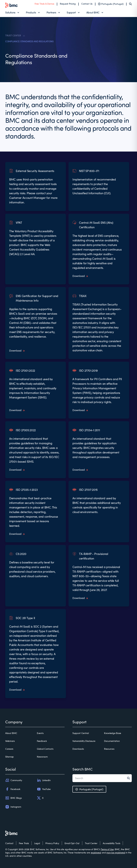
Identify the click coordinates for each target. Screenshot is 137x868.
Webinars (10, 741)
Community (14, 780)
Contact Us (87, 4)
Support (71, 12)
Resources (109, 749)
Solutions (10, 12)
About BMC (93, 12)
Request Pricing (68, 4)
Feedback (42, 741)
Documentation (112, 741)
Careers (9, 749)
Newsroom (42, 757)
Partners (51, 12)
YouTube (44, 789)
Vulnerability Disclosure (84, 741)
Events (40, 733)
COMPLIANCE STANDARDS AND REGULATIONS (29, 41)
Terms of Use (107, 849)
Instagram (13, 807)
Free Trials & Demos (44, 4)
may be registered (116, 853)
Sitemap (10, 757)
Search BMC (83, 769)
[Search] (130, 4)
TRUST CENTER (13, 35)
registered (96, 853)
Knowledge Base (113, 733)
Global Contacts (45, 749)
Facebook (13, 789)
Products (31, 12)
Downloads (78, 749)
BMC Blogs (13, 798)
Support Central (81, 733)
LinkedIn (44, 780)
